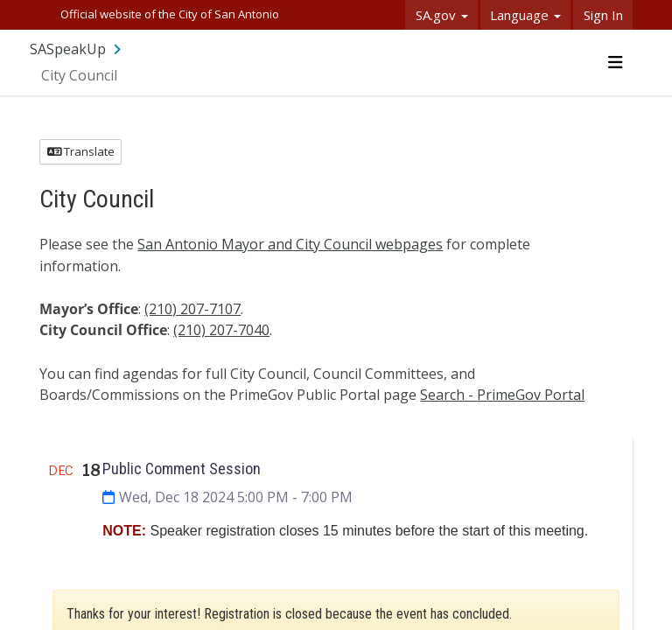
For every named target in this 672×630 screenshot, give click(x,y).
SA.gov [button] (442, 15)
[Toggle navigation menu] (615, 62)
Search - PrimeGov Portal (502, 395)
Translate (81, 151)
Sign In (603, 15)
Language (525, 15)
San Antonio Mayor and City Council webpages (290, 244)
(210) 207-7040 (221, 330)
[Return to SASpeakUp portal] (77, 49)
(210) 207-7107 (192, 309)
